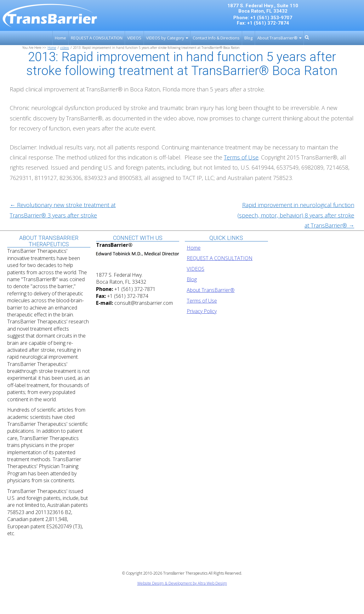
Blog (248, 38)
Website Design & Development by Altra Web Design (182, 583)
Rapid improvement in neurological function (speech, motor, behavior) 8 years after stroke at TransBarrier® (296, 215)
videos (65, 48)
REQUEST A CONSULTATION (97, 38)
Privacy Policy (202, 311)
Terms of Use (202, 301)
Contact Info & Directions (216, 38)
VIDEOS (134, 38)
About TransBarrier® (277, 38)
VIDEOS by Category (165, 38)
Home (60, 38)
